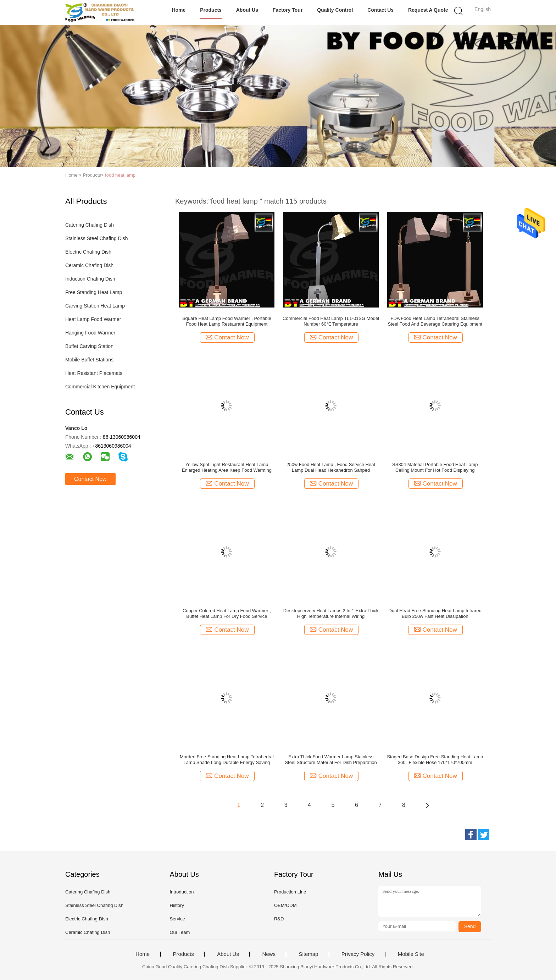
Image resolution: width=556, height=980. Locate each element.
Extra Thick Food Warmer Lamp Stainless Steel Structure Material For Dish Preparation (331, 760)
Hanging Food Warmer (90, 333)
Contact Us (380, 10)
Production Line (290, 892)
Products (211, 10)
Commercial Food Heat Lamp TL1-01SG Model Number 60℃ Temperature (331, 321)
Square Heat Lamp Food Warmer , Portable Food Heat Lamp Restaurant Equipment (227, 321)
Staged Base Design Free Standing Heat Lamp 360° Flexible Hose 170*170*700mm (435, 760)
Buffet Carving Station (89, 346)
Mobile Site (411, 954)
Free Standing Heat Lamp (94, 292)
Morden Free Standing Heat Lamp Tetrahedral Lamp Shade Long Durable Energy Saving (227, 760)
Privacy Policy (358, 954)
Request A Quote (428, 10)
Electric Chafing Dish (88, 252)
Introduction (182, 892)
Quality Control (335, 10)
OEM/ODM (285, 905)
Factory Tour (288, 10)
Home (179, 10)
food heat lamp (120, 175)
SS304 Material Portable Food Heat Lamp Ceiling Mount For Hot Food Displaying (435, 467)
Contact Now (90, 479)
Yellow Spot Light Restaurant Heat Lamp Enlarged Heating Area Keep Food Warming (227, 467)
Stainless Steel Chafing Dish (97, 238)
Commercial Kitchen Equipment (100, 387)
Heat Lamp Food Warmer (93, 319)
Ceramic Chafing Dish (89, 265)
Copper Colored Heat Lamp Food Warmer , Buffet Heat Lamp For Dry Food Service (227, 613)
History (177, 905)
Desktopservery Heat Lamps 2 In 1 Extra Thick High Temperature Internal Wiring (331, 613)
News (269, 954)
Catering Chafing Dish (90, 225)
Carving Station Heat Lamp (95, 306)
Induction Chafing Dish (90, 279)
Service (177, 919)
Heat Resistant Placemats (94, 373)
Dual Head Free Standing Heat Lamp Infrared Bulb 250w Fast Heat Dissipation (435, 613)
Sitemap (308, 954)
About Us (247, 10)
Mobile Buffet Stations (89, 360)
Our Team (180, 932)
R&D (279, 919)
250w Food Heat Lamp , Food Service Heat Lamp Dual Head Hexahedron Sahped (331, 467)
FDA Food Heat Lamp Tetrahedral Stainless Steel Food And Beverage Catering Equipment (435, 321)
